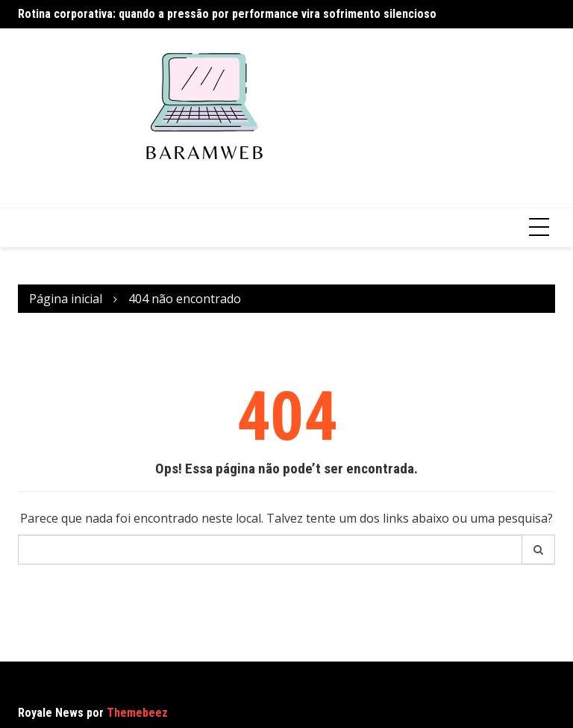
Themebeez (137, 713)
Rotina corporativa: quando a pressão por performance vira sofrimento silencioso (227, 14)
